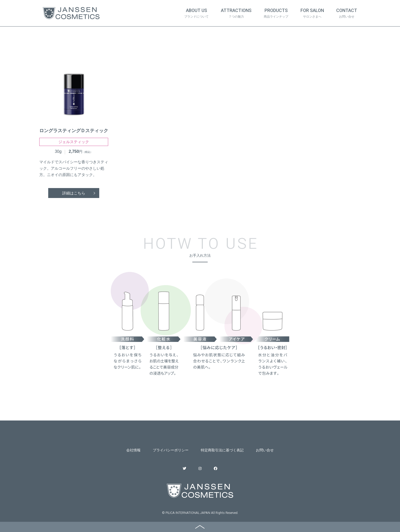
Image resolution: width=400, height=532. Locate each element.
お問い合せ (265, 450)
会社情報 (133, 450)
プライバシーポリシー (171, 450)
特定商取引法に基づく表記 (222, 450)
